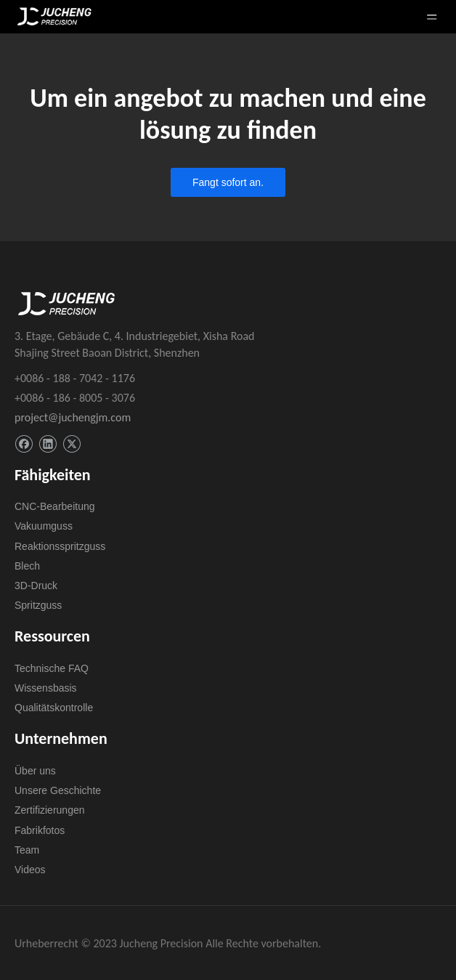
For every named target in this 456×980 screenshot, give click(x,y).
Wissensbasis (46, 688)
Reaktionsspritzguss (60, 546)
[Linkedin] (48, 444)
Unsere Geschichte (58, 790)
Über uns (35, 771)
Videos (30, 870)
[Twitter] (72, 444)
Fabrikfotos (40, 830)
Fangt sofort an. (228, 182)
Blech (27, 566)
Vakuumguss (44, 526)
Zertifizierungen (50, 810)
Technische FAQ (52, 668)
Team (27, 850)
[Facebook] (24, 444)
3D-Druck (36, 586)
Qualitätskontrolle (54, 708)
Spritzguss (38, 605)
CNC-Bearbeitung (55, 506)
